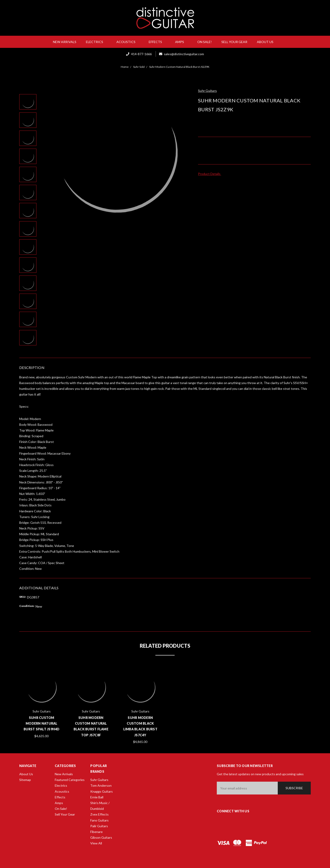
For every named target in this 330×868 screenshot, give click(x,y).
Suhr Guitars (99, 780)
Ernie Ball (97, 797)
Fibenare (96, 832)
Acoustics (128, 42)
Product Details (211, 174)
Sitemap (25, 780)
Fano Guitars (99, 820)
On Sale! (205, 42)
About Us (267, 42)
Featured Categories (70, 780)
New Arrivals (65, 42)
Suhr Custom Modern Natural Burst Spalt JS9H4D (42, 723)
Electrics (96, 42)
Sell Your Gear (234, 42)
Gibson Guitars (101, 837)
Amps (181, 42)
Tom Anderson (101, 785)
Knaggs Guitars (102, 791)
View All (96, 843)
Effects (157, 42)
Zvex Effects (99, 814)
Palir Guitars (99, 826)
